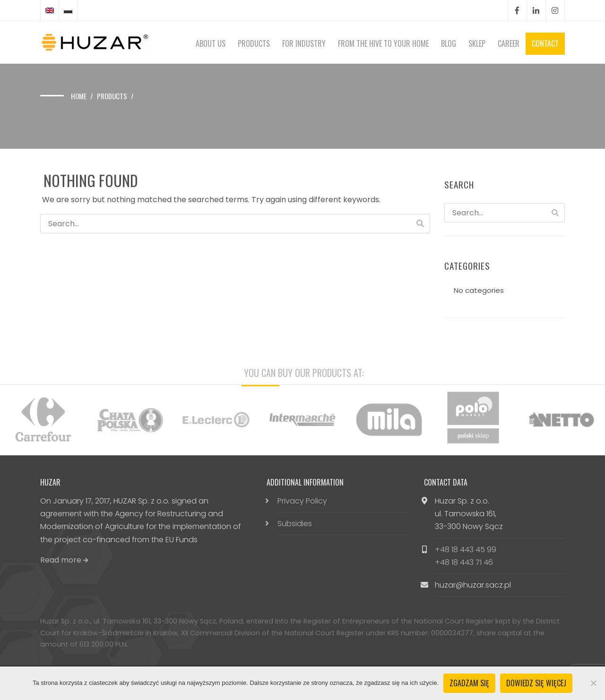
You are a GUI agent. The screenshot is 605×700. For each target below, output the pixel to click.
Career (509, 43)
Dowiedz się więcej (536, 683)
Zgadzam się (469, 683)
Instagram (555, 11)
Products (254, 43)
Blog (449, 43)
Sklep (477, 43)
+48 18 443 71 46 (464, 562)
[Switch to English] (50, 10)
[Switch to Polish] (68, 10)
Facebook (517, 11)
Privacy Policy (302, 501)
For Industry (304, 43)
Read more (64, 560)
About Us (211, 43)
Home (79, 96)
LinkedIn (536, 11)
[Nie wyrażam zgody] (593, 683)
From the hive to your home (383, 43)
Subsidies (295, 524)
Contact (545, 43)
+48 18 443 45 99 (466, 550)
